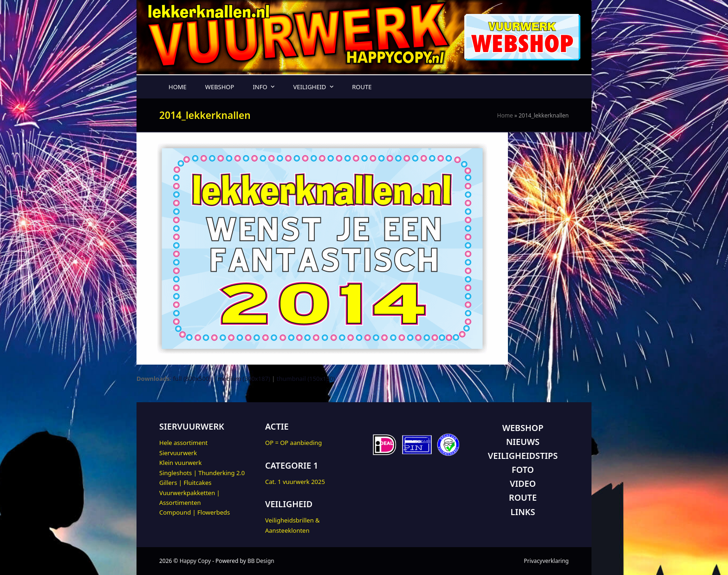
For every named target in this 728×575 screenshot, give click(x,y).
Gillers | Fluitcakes (185, 483)
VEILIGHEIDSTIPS (523, 456)
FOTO (523, 470)
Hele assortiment (183, 443)
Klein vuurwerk (180, 463)
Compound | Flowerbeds (195, 512)
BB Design (261, 561)
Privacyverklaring (546, 561)
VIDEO (523, 484)
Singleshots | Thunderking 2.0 (202, 473)
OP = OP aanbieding (293, 443)
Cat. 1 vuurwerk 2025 (295, 482)
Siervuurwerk (178, 453)
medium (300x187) (244, 379)
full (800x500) (192, 379)
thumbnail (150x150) (306, 379)
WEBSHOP (523, 428)
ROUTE (523, 497)
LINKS (523, 512)
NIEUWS (523, 442)
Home (505, 115)
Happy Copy (195, 561)
